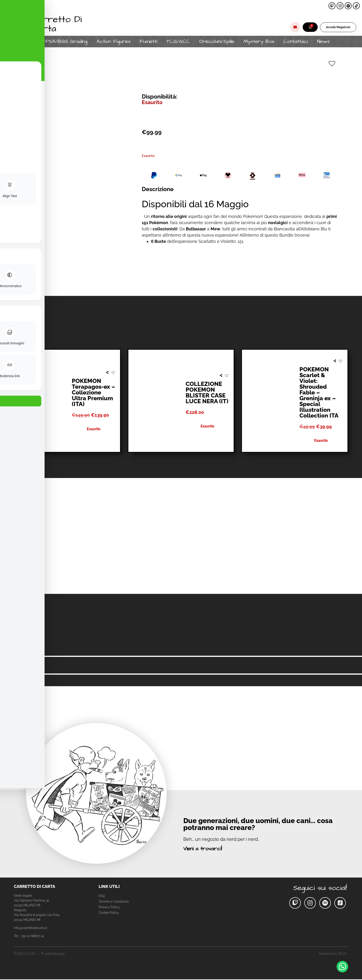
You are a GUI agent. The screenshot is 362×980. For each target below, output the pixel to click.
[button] (332, 63)
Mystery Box (259, 42)
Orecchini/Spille (217, 42)
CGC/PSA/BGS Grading (60, 42)
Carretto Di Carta (57, 24)
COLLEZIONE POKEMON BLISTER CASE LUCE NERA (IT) (207, 392)
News (323, 42)
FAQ (102, 896)
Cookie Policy (109, 913)
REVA (342, 954)
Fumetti (148, 42)
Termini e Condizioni (114, 902)
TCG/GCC (178, 42)
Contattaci (296, 42)
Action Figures (113, 42)
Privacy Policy (109, 907)
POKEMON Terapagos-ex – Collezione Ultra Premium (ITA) (93, 392)
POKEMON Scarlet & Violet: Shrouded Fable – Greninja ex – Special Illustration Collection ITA (319, 392)
